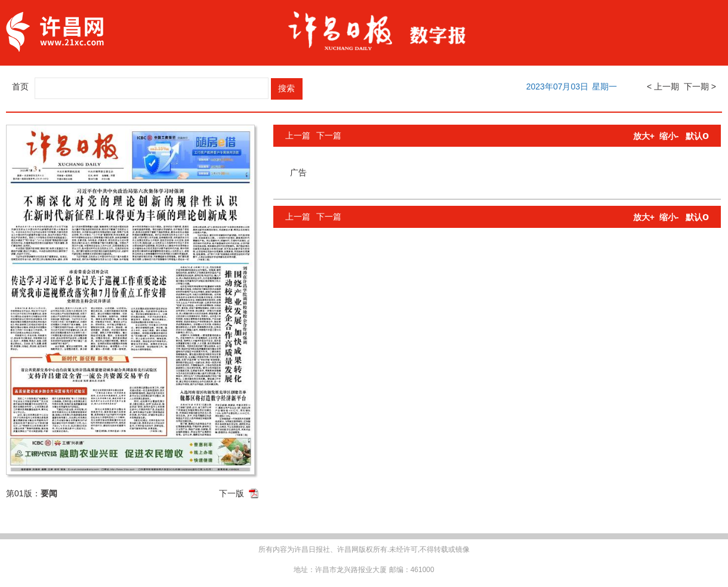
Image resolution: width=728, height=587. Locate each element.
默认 (697, 136)
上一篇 (298, 135)
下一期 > (700, 86)
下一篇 (329, 135)
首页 (20, 86)
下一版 (232, 493)
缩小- (669, 136)
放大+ (644, 136)
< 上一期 (663, 86)
